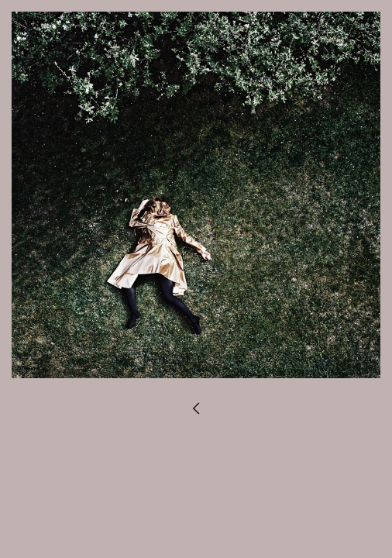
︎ (196, 410)
